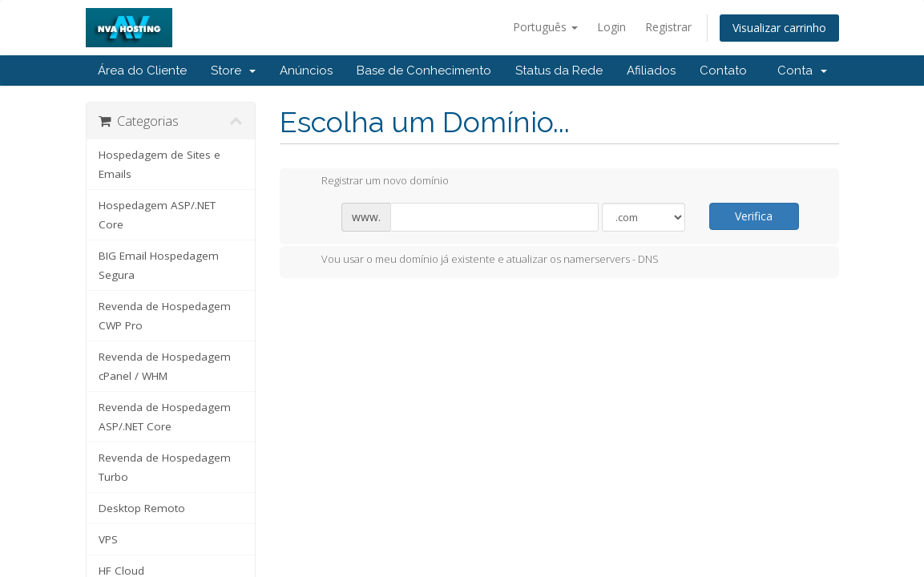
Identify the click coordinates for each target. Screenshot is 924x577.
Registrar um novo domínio (372, 182)
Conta (802, 71)
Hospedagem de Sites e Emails (159, 164)
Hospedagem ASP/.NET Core (157, 215)
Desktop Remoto (142, 508)
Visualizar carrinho (779, 28)
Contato (723, 71)
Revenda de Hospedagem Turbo (165, 467)
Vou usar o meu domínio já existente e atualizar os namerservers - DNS (477, 260)
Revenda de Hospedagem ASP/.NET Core (165, 417)
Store (233, 71)
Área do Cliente (142, 71)
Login (611, 27)
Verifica (754, 216)
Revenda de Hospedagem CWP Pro (165, 316)
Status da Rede (559, 71)
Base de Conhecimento (424, 71)
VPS (108, 539)
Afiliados (651, 71)
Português (545, 27)
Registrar (668, 27)
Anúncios (306, 71)
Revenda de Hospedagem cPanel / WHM (165, 366)
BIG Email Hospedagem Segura (159, 265)
